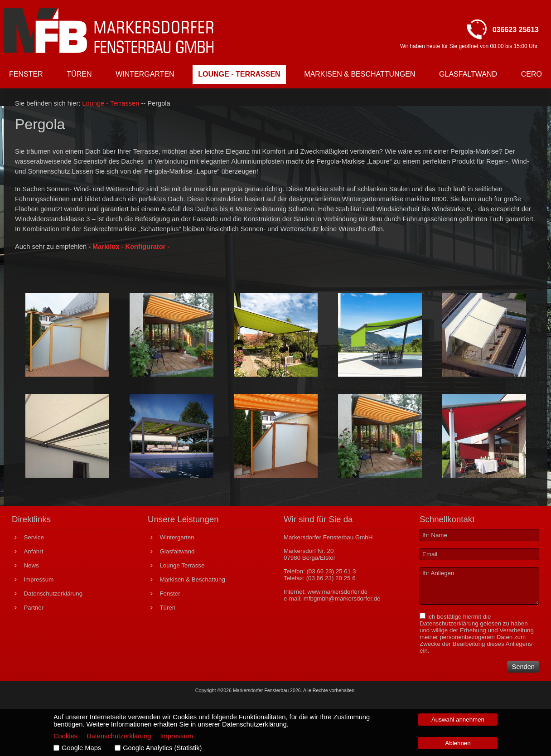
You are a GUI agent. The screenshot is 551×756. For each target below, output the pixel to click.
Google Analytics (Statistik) (162, 748)
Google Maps (81, 748)
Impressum (177, 736)
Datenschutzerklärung (449, 623)
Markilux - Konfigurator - (131, 247)
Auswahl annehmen (458, 720)
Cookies (65, 736)
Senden (523, 667)
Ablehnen (458, 743)
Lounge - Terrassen (111, 103)
